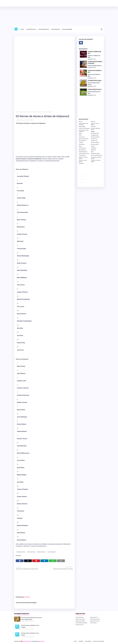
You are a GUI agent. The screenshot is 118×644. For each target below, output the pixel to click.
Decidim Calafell (95, 142)
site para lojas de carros (79, 173)
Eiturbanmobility (95, 137)
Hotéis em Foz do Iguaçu (83, 158)
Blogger (93, 131)
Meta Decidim (82, 150)
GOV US (81, 122)
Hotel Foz (93, 126)
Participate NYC (95, 133)
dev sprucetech (95, 144)
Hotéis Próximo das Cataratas (84, 131)
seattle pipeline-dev (84, 153)
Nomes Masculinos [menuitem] (44, 29)
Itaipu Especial (92, 182)
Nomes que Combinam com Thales (30, 626)
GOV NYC (93, 122)
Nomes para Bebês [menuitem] (67, 29)
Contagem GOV (95, 135)
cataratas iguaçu (84, 182)
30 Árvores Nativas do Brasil (95, 80)
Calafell (81, 142)
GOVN (80, 133)
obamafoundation (95, 153)
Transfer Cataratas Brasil (96, 129)
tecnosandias (82, 148)
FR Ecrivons (82, 137)
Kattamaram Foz (91, 182)
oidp (92, 152)
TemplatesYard (27, 641)
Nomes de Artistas (27, 112)
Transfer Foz (94, 139)
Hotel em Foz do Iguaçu (95, 124)
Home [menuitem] (22, 29)
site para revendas (83, 173)
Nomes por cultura (95, 621)
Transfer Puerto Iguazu (84, 128)
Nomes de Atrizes (41, 552)
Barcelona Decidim (84, 139)
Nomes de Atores (31, 552)
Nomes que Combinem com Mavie (30, 634)
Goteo (80, 146)
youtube (79, 182)
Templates (42, 641)
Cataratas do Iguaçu (92, 182)
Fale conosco (93, 623)
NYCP (80, 135)
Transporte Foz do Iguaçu (89, 182)
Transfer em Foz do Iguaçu (96, 161)
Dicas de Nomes (80, 617)
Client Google (84, 179)
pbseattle (93, 150)
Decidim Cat (94, 141)
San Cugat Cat (82, 141)
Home (75, 641)
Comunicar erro (80, 625)
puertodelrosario (83, 152)
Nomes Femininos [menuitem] (31, 29)
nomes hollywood (51, 552)
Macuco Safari (90, 182)
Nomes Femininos (80, 619)
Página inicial (19, 112)
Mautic (93, 146)
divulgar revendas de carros (81, 173)
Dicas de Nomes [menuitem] (56, 29)
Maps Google (82, 126)
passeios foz (91, 176)
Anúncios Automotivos (97, 155)
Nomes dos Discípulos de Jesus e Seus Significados (32, 618)
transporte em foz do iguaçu (96, 158)
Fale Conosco (88, 641)
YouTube (84, 179)
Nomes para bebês (80, 621)
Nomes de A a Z (94, 617)
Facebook (81, 641)
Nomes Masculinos (95, 619)
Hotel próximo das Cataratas (83, 124)
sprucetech (82, 144)
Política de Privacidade (81, 623)
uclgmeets (94, 148)
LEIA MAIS (94, 59)
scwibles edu (82, 155)
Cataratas (81, 163)
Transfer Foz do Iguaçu (88, 182)
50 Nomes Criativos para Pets (95, 89)
